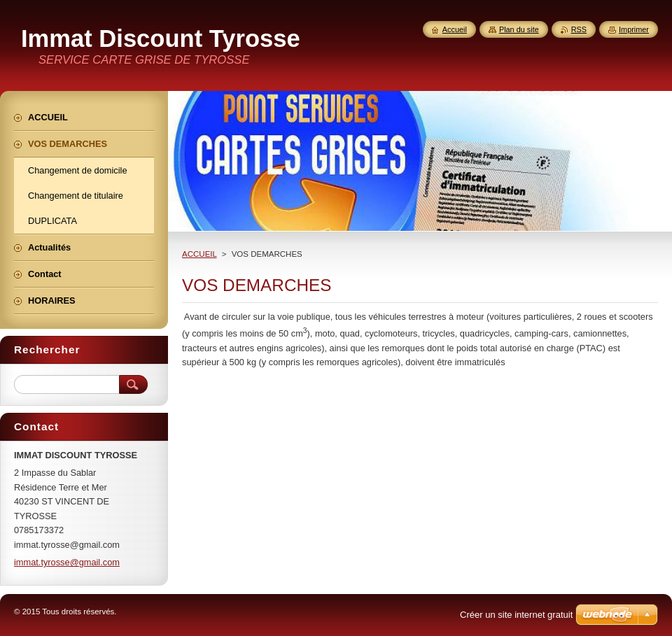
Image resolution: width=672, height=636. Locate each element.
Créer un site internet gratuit (516, 615)
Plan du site (519, 29)
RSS (579, 29)
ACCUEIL (199, 254)
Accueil (455, 29)
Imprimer (634, 29)
